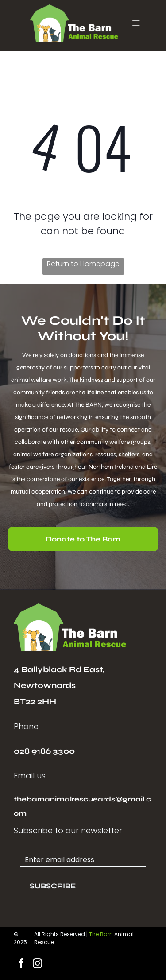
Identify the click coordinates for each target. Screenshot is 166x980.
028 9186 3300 (44, 751)
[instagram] (37, 965)
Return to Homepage (83, 264)
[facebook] (21, 965)
